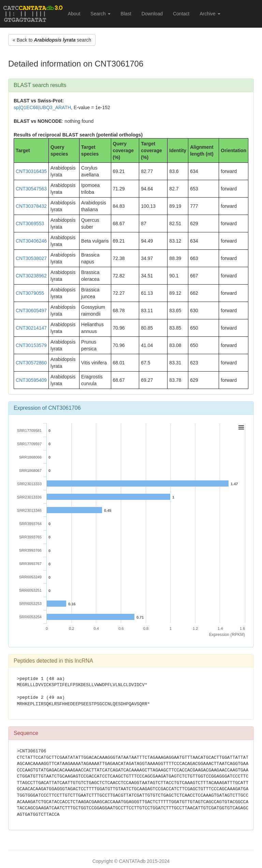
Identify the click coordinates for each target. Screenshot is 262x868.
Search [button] (100, 14)
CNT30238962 (31, 276)
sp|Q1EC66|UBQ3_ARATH (42, 107)
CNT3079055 (30, 293)
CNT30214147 (31, 328)
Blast (126, 14)
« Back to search (52, 40)
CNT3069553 (30, 223)
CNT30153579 (31, 345)
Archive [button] (210, 14)
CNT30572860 (31, 363)
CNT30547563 (31, 189)
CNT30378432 (31, 206)
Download (152, 14)
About (74, 14)
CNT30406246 (31, 241)
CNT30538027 (31, 258)
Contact (181, 14)
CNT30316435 (31, 171)
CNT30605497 (31, 310)
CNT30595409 (31, 380)
